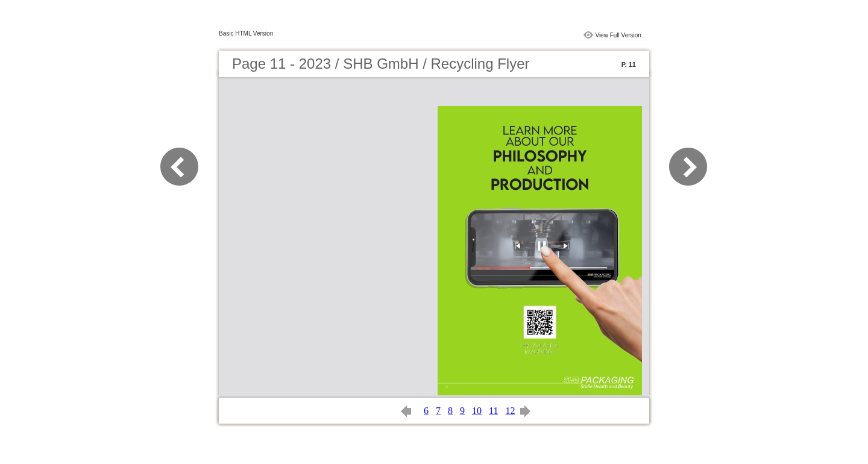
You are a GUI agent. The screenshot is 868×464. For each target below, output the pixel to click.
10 (477, 411)
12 (510, 411)
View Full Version (618, 35)
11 (493, 411)
